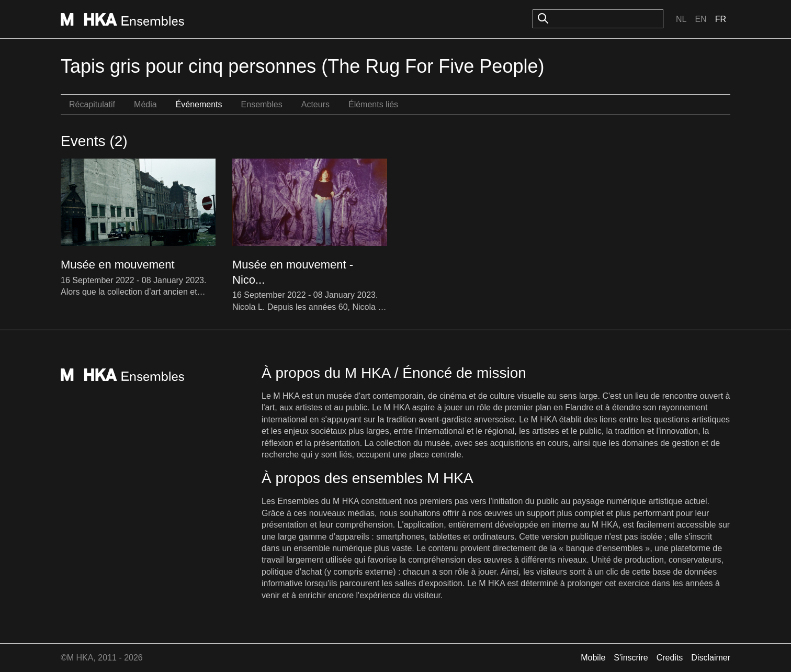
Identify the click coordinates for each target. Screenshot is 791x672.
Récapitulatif (92, 104)
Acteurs (315, 104)
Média (145, 104)
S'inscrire (631, 658)
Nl (681, 19)
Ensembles (262, 104)
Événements (199, 104)
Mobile (593, 658)
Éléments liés (373, 104)
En (700, 19)
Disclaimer (711, 658)
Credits (670, 658)
